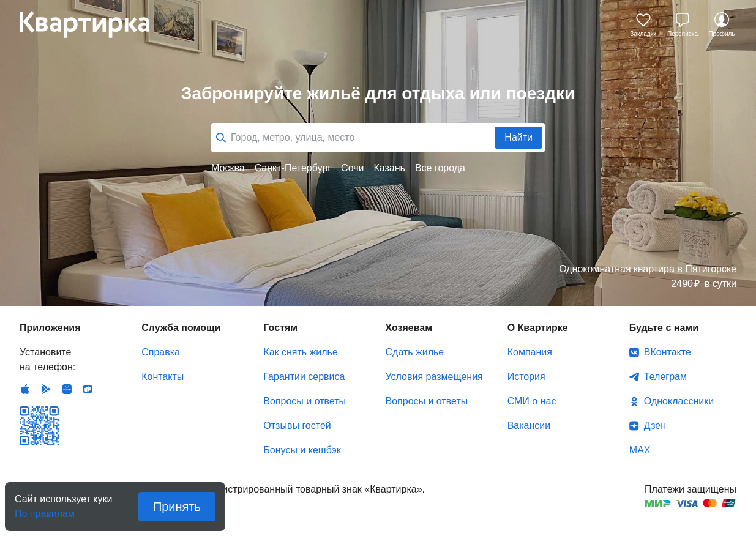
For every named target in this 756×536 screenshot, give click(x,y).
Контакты (163, 377)
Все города (440, 168)
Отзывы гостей (297, 426)
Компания (530, 352)
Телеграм (665, 377)
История (526, 377)
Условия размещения (434, 377)
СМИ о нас (532, 401)
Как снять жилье (300, 352)
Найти (518, 137)
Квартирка (93, 24)
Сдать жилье (415, 352)
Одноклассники (679, 401)
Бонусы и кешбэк (302, 450)
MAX (640, 450)
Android (46, 389)
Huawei (67, 389)
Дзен (655, 426)
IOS (25, 389)
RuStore (88, 389)
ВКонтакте (668, 352)
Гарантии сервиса (304, 377)
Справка (161, 352)
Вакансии (529, 426)
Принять (177, 507)
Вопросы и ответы (305, 401)
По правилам (45, 510)
